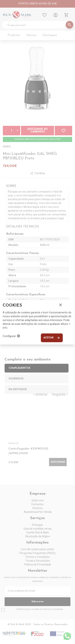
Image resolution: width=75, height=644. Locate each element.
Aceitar (52, 338)
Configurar (12, 336)
